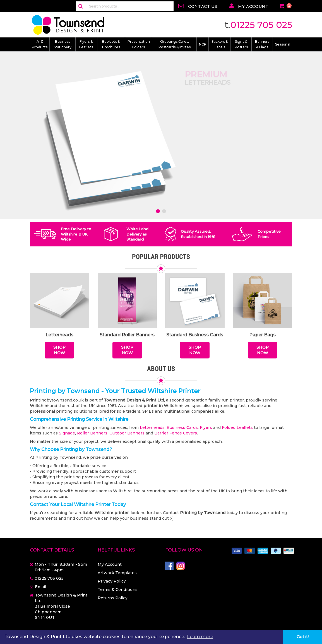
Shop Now (59, 350)
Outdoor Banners (127, 433)
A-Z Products (40, 44)
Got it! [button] (303, 637)
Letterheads (152, 427)
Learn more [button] (200, 637)
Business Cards (182, 427)
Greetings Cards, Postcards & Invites (175, 44)
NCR (203, 44)
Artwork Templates (117, 573)
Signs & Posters (241, 44)
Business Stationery (63, 44)
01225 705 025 (261, 25)
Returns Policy (113, 598)
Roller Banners (92, 433)
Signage (67, 433)
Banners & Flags (262, 44)
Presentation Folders (139, 44)
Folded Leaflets (237, 427)
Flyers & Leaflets (86, 44)
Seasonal (283, 44)
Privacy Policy (112, 581)
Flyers (206, 427)
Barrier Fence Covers (176, 433)
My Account (110, 564)
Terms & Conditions (118, 590)
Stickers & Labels (220, 44)
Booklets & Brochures (111, 44)
